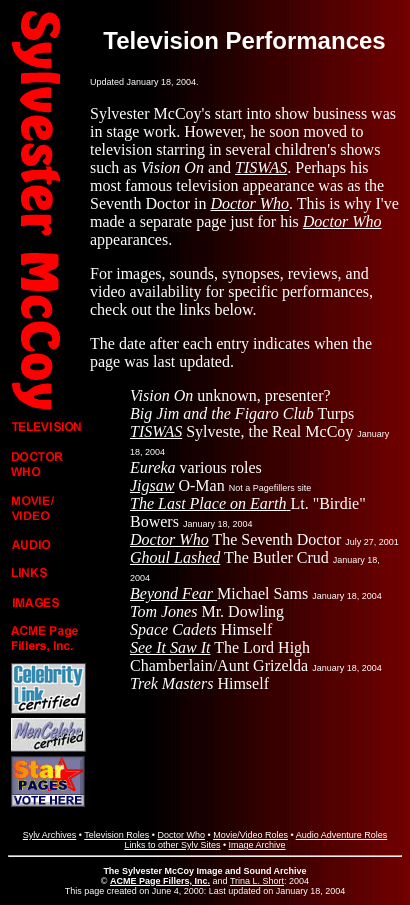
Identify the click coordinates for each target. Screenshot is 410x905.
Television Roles (116, 835)
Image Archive (257, 845)
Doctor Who (181, 835)
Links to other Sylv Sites (172, 845)
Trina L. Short (257, 881)
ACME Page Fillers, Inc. (160, 881)
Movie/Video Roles (250, 835)
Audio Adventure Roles (342, 835)
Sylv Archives (50, 835)
